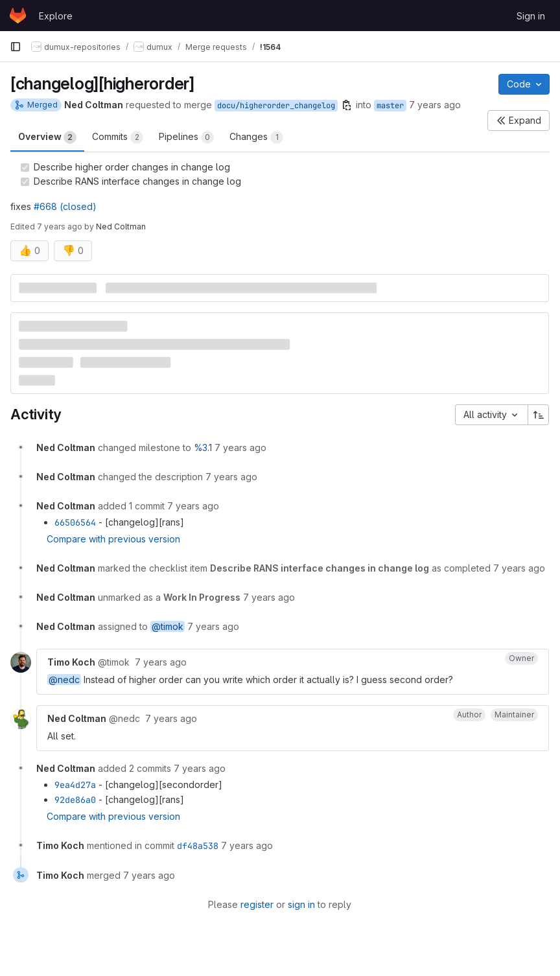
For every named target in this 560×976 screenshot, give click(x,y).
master (390, 106)
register (257, 904)
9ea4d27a (75, 785)
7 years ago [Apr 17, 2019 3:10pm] (60, 227)
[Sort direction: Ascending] (539, 415)
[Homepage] (18, 16)
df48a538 (198, 846)
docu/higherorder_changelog (276, 106)
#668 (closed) (65, 206)
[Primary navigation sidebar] (16, 47)
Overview (47, 137)
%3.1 (203, 447)
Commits (118, 137)
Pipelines (186, 137)
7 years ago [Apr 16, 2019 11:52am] (435, 105)
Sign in (531, 16)
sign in (301, 904)
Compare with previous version (113, 539)
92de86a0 (75, 800)
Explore (56, 16)
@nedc (64, 680)
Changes (256, 137)
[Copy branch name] (347, 105)
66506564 (75, 522)
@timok (168, 626)
